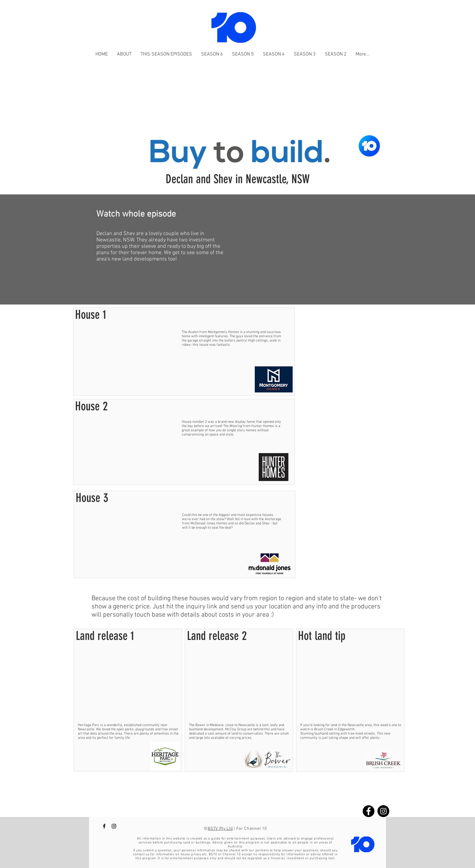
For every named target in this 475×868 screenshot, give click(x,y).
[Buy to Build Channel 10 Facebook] (104, 826)
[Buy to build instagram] (383, 811)
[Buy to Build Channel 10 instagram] (114, 826)
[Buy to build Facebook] (369, 811)
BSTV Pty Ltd (220, 829)
